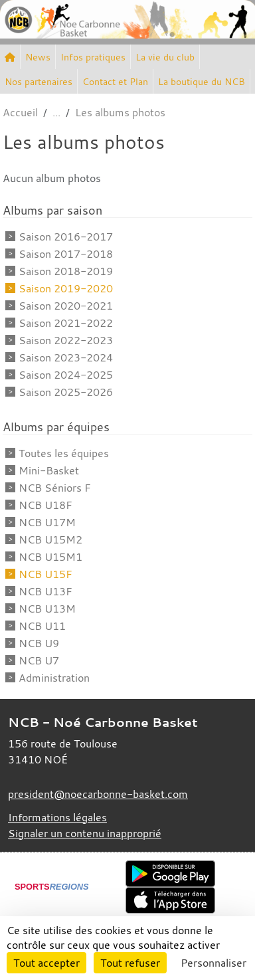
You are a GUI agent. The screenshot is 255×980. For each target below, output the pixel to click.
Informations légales (57, 817)
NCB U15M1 (50, 557)
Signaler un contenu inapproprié (85, 833)
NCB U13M (47, 609)
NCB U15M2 (50, 539)
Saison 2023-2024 (66, 357)
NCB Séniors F (55, 488)
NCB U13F (45, 591)
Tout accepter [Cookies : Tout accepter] (46, 963)
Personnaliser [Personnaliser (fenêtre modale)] (213, 963)
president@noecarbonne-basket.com (98, 794)
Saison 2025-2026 (66, 392)
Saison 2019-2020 (66, 288)
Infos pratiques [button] (93, 57)
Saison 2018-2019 (66, 271)
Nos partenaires (39, 81)
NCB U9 (39, 643)
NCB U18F (45, 505)
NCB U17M (47, 522)
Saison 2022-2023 (66, 340)
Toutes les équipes (64, 453)
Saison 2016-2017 (66, 237)
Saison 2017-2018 (66, 254)
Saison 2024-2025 (66, 375)
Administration (54, 678)
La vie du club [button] (165, 57)
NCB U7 (39, 660)
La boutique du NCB (202, 81)
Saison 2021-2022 (66, 323)
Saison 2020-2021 (66, 306)
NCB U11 (42, 626)
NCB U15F (45, 574)
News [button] (38, 57)
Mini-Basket (49, 470)
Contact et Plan (115, 81)
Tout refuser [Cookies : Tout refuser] (130, 963)
